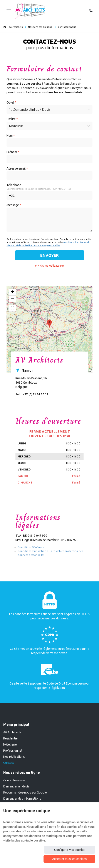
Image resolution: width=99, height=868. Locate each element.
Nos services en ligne (40, 27)
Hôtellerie (10, 744)
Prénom (13, 152)
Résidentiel (11, 738)
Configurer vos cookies (70, 850)
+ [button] (13, 292)
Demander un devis (16, 786)
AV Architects (12, 732)
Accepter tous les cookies (69, 859)
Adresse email (17, 168)
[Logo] (30, 11)
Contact (9, 763)
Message (14, 205)
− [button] (13, 299)
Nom (11, 135)
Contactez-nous (14, 780)
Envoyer (49, 255)
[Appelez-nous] (91, 11)
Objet (11, 102)
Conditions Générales (31, 547)
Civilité (12, 119)
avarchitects (13, 27)
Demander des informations (22, 799)
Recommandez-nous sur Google (25, 792)
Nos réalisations (14, 757)
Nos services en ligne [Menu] (22, 772)
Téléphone (14, 185)
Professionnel (13, 751)
